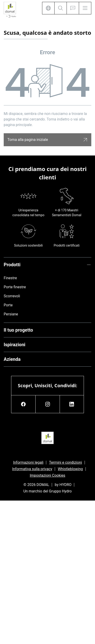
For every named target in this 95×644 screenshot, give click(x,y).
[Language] (48, 8)
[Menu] (85, 8)
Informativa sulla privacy (32, 469)
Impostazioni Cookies (48, 475)
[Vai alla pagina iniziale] (10, 10)
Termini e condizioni (66, 462)
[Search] (60, 8)
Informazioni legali (28, 462)
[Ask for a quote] (73, 8)
